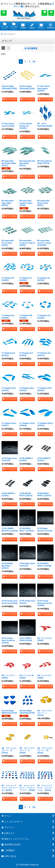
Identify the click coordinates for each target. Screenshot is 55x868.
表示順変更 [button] (31, 48)
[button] (4, 13)
